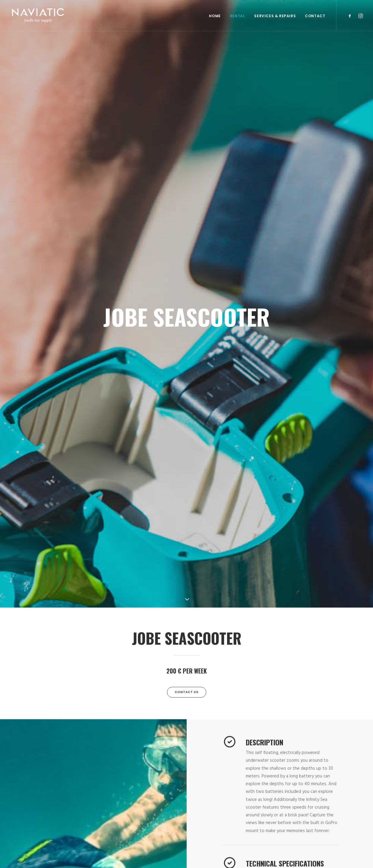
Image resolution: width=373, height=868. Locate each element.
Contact (315, 16)
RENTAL (238, 16)
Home (215, 16)
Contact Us (187, 692)
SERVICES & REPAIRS (275, 16)
